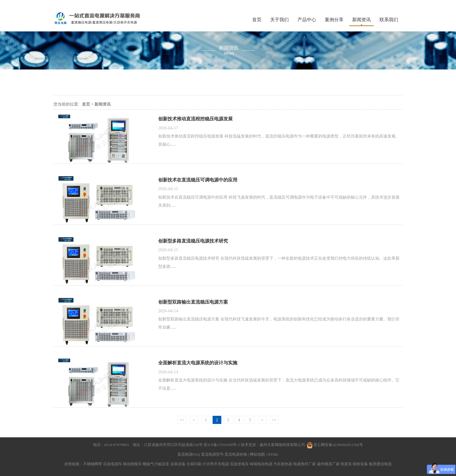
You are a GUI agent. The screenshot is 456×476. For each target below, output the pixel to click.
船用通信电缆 (380, 464)
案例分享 (334, 20)
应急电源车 (113, 464)
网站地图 (257, 454)
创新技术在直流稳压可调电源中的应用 (198, 180)
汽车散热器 (283, 464)
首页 (257, 20)
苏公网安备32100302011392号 (338, 445)
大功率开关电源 (216, 464)
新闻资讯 (361, 20)
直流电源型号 (212, 454)
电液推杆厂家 (304, 464)
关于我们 (279, 20)
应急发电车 (239, 464)
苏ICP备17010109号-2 (222, 445)
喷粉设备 (360, 464)
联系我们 (389, 20)
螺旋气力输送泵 (156, 464)
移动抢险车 (132, 464)
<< (182, 420)
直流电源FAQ (189, 454)
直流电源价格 (236, 454)
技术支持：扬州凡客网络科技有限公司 (273, 445)
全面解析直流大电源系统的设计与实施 (198, 363)
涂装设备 (178, 464)
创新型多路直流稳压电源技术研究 (193, 241)
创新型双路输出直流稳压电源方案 (193, 302)
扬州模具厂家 (328, 464)
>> (274, 420)
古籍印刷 (194, 464)
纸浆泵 (346, 464)
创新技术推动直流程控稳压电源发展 (195, 119)
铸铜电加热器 (261, 464)
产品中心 (307, 20)
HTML (273, 454)
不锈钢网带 (93, 464)
